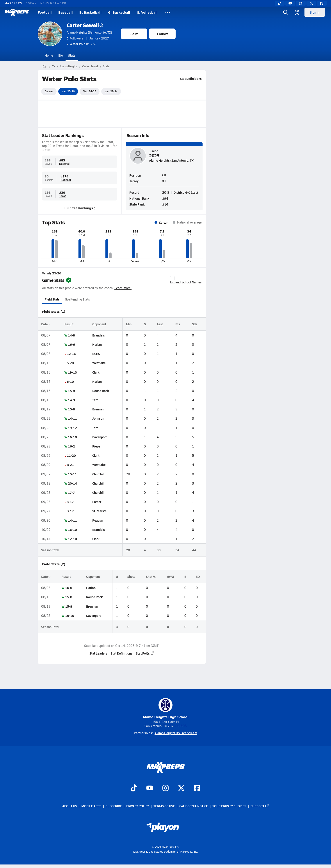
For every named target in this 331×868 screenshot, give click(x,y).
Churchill (98, 474)
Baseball (66, 12)
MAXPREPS (13, 3)
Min (129, 324)
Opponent (99, 324)
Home (49, 55)
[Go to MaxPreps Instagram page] (165, 788)
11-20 (71, 455)
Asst (160, 324)
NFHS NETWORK (53, 3)
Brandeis (98, 335)
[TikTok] (280, 3)
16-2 (71, 446)
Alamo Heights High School (166, 709)
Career (49, 91)
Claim (134, 34)
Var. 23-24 (111, 91)
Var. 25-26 (68, 91)
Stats (72, 55)
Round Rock (100, 391)
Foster (97, 502)
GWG (170, 576)
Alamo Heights (69, 66)
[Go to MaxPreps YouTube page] (150, 788)
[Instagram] (301, 3)
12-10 (72, 539)
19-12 (72, 428)
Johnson (98, 418)
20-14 (72, 483)
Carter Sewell (85, 25)
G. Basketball (119, 12)
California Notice (194, 806)
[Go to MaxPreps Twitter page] (181, 788)
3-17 (70, 502)
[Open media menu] (297, 12)
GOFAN (31, 3)
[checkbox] (172, 278)
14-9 (71, 400)
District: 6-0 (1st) (186, 192)
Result (69, 324)
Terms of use (164, 806)
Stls (195, 324)
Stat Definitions (191, 79)
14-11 (72, 418)
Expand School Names (186, 280)
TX (54, 66)
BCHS (96, 354)
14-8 (71, 335)
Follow (162, 34)
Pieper (97, 446)
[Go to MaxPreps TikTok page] (134, 788)
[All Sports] (168, 12)
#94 (165, 198)
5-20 (70, 363)
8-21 (70, 465)
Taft (95, 400)
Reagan (97, 520)
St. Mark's (99, 511)
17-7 (71, 492)
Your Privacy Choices (229, 806)
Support (260, 806)
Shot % (151, 576)
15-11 (72, 474)
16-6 (71, 344)
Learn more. (123, 288)
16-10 (72, 437)
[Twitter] (311, 3)
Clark (96, 372)
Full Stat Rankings (80, 208)
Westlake (99, 363)
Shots (131, 576)
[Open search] (286, 12)
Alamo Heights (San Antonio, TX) (89, 32)
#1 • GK (82, 44)
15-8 (71, 391)
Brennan (98, 409)
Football (45, 12)
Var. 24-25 (90, 91)
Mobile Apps (91, 806)
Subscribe (114, 806)
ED (198, 576)
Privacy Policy (138, 806)
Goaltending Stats (77, 299)
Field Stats (52, 299)
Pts (178, 324)
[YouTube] (290, 3)
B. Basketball (90, 12)
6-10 (70, 381)
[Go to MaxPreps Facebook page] (197, 788)
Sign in (315, 12)
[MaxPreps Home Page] (44, 66)
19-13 (72, 372)
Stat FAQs (145, 653)
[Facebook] (322, 3)
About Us (70, 806)
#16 (165, 204)
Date (46, 324)
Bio (61, 55)
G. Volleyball (147, 12)
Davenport (99, 437)
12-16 (71, 354)
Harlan (97, 344)
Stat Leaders (98, 653)
